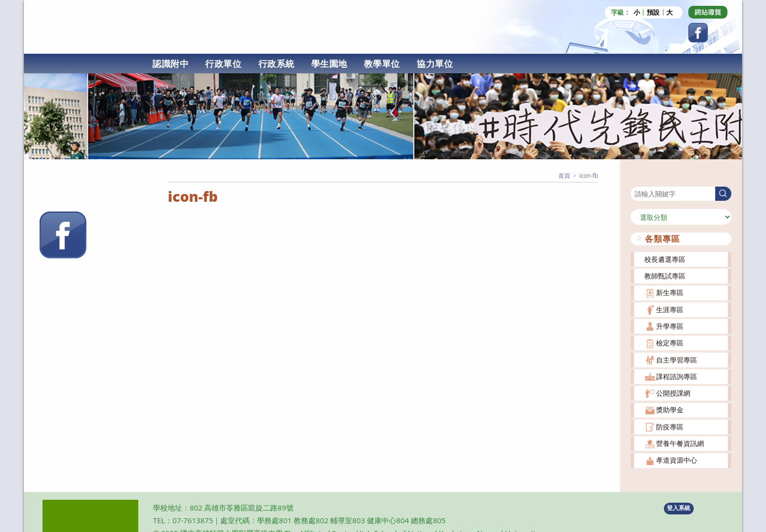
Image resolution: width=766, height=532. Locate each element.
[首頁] (564, 175)
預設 (653, 12)
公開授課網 (673, 393)
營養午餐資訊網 (680, 443)
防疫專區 (670, 426)
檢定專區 (670, 343)
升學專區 (670, 326)
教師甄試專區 (665, 275)
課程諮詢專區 (677, 376)
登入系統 (679, 508)
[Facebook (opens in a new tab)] (698, 33)
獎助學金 (670, 410)
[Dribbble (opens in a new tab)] (708, 12)
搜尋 (638, 180)
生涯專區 (670, 309)
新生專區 (670, 292)
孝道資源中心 (677, 460)
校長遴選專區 (665, 259)
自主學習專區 (677, 359)
